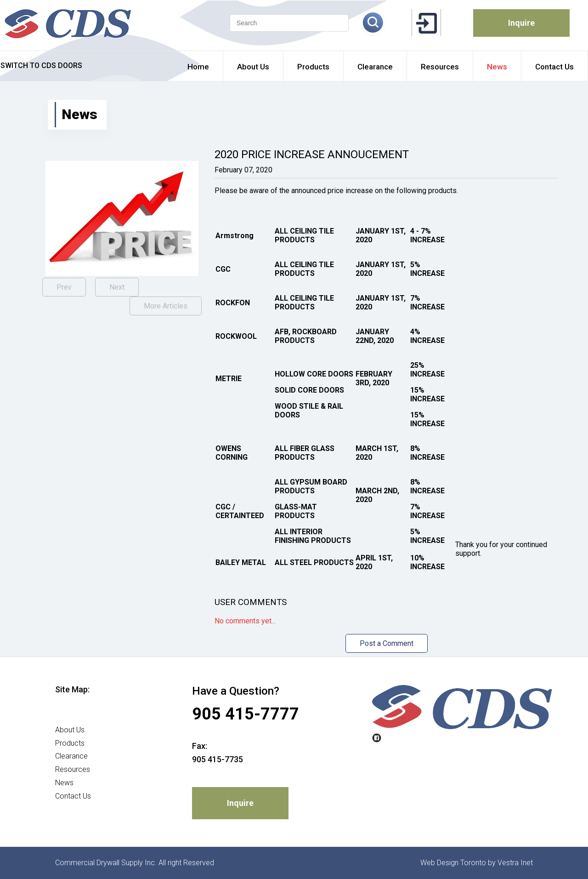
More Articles (166, 306)
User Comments (251, 602)
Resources (73, 769)
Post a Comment (387, 643)
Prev (64, 287)
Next (117, 287)
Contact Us (73, 796)
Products (70, 743)
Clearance (71, 756)
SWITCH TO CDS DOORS (41, 66)
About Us (70, 730)
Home (65, 716)
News (64, 783)
